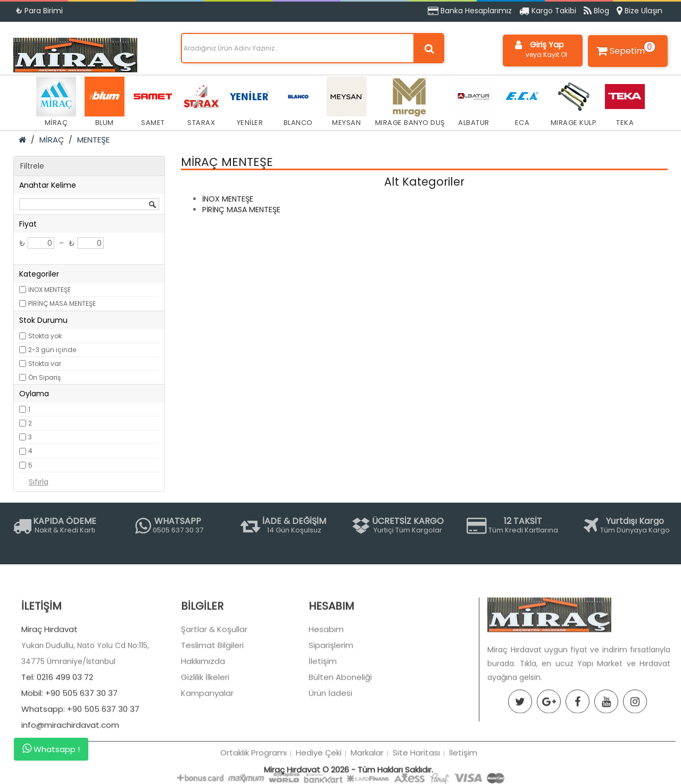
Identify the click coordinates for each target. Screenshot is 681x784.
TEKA (625, 102)
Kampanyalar (207, 734)
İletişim (323, 702)
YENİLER (250, 102)
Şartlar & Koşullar (214, 670)
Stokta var (45, 364)
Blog (596, 11)
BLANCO (298, 102)
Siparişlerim (331, 686)
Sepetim (625, 49)
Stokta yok (45, 336)
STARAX (201, 102)
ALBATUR (474, 102)
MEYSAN (347, 102)
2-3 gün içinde (52, 350)
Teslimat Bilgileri (212, 686)
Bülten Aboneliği (340, 718)
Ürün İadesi (330, 734)
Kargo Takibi (548, 11)
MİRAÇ (56, 102)
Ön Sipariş (44, 377)
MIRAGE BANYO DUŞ (410, 102)
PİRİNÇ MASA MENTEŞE (62, 303)
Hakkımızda (203, 702)
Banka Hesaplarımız (470, 11)
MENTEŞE (93, 140)
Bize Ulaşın (640, 11)
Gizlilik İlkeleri (205, 718)
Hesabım (326, 670)
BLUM (105, 102)
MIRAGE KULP (574, 102)
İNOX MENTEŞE (49, 290)
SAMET (153, 102)
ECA (522, 102)
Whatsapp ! (51, 749)
